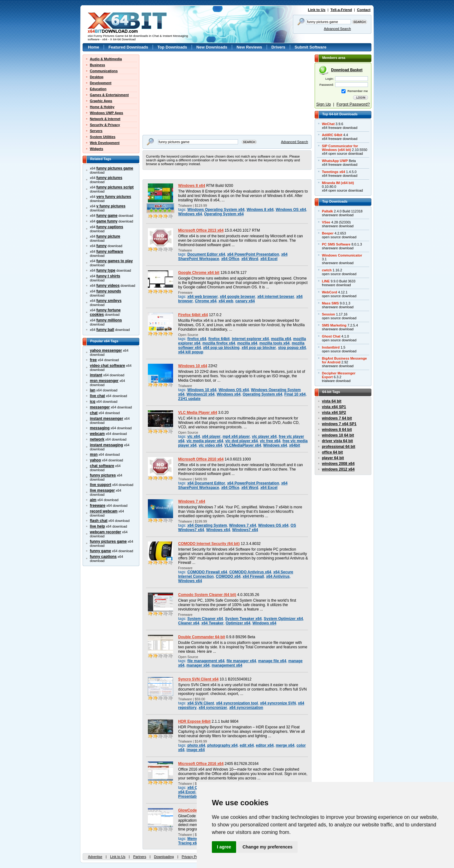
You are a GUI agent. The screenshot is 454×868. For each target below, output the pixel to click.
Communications (104, 71)
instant (96, 375)
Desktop (97, 77)
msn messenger (104, 381)
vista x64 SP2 (334, 413)
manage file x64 (272, 661)
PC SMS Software (336, 244)
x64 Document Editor (206, 483)
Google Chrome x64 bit (199, 273)
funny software (110, 252)
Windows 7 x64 (192, 501)
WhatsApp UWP (335, 161)
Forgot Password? (353, 104)
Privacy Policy (192, 857)
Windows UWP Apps (107, 113)
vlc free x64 (270, 441)
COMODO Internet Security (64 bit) (209, 544)
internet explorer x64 (250, 339)
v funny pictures (111, 206)
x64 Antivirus (278, 576)
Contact (364, 10)
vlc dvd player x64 (242, 441)
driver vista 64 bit (337, 441)
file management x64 (206, 661)
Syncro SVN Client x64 (198, 679)
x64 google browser (237, 297)
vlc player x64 (264, 437)
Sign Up (323, 104)
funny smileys (109, 301)
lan (93, 390)
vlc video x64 (210, 445)
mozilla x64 (281, 339)
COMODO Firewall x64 (207, 572)
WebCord (329, 292)
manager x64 (198, 665)
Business (97, 65)
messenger (100, 407)
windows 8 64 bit (337, 430)
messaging (100, 428)
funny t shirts (108, 276)
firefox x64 (197, 339)
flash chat (99, 521)
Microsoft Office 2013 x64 (201, 230)
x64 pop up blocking (221, 348)
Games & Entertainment (109, 95)
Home (94, 47)
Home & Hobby (102, 107)
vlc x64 (194, 437)
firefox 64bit (219, 339)
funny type (106, 270)
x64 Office (230, 259)
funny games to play (115, 261)
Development (101, 83)
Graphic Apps (101, 101)
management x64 (227, 665)
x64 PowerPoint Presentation (253, 254)
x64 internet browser (276, 297)
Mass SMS (330, 303)
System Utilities (103, 137)
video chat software (108, 366)
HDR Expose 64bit (194, 721)
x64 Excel (269, 259)
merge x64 (285, 745)
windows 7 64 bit (337, 418)
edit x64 (247, 745)
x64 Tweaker (212, 623)
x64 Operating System (207, 525)
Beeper (328, 233)
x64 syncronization (246, 708)
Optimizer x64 (238, 623)
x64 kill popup (191, 352)
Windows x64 (190, 214)
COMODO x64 (228, 576)
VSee (326, 222)
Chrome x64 (206, 301)
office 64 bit (332, 452)
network (97, 439)
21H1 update (189, 399)
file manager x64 (242, 661)
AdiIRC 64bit (332, 135)
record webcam (104, 511)
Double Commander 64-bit (202, 637)
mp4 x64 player (236, 437)
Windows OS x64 (291, 210)
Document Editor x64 (206, 254)
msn (94, 454)
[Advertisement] (182, 94)
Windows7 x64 (245, 530)
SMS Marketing (334, 325)
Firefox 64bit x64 (193, 315)
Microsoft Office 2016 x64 (201, 764)
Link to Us (317, 10)
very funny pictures (114, 197)
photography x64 (222, 745)
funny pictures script (115, 187)
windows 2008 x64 (338, 464)
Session (329, 314)
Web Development (105, 143)
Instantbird (331, 347)
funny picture (108, 236)
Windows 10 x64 (193, 366)
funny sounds (109, 291)
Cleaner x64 (189, 623)
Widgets (96, 149)
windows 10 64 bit (338, 435)
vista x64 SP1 (334, 407)
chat (94, 413)
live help (97, 526)
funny (102, 246)
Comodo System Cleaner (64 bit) (207, 595)
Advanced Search (337, 29)
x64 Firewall (253, 576)
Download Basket (347, 70)
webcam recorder (105, 532)
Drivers (278, 47)
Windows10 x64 (201, 394)
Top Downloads (172, 47)
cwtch (327, 270)
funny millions (109, 320)
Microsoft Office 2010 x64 (201, 459)
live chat (97, 396)
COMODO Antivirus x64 (250, 572)
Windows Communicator (342, 255)
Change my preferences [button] (268, 847)
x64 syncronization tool (237, 703)
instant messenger (107, 419)
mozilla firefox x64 (219, 343)
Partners (140, 857)
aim (93, 500)
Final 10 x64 (295, 394)
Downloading (164, 857)
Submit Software (310, 47)
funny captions (110, 227)
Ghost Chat (331, 336)
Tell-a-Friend (341, 10)
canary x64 (245, 301)
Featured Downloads (128, 47)
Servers (96, 131)
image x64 (196, 750)
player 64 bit (333, 458)
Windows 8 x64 (192, 186)
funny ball (105, 330)
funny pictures (109, 178)
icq (93, 402)
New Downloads (212, 47)
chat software (102, 466)
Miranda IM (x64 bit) (338, 183)
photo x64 (196, 745)
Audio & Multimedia (106, 59)
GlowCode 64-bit (193, 810)
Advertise (95, 857)
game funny (107, 221)
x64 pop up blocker (259, 348)
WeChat (328, 124)
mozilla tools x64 (275, 343)
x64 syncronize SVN (278, 703)
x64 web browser (202, 297)
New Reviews (249, 47)
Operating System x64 (224, 214)
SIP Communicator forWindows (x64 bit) (340, 148)
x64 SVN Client (201, 703)
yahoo (95, 460)
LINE (326, 281)
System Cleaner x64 (205, 619)
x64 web (226, 301)
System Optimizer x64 (283, 619)
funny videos (108, 286)
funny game (107, 216)
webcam (97, 434)
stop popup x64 (292, 348)
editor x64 (265, 745)
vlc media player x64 (205, 441)
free (93, 360)
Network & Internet (105, 119)
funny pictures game (115, 168)
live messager (102, 490)
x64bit (295, 445)
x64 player (211, 437)
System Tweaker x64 (243, 619)
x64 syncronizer (213, 708)
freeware (98, 506)
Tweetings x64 (334, 172)
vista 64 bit (332, 401)
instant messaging (106, 445)
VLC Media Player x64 (198, 413)
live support (101, 485)
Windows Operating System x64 (216, 210)
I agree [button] (224, 847)
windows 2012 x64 (338, 469)
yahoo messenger (106, 350)
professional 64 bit (339, 447)
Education (98, 89)
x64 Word (250, 259)
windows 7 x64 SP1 (339, 424)
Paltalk (327, 211)
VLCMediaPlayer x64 (243, 445)
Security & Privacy (105, 125)
